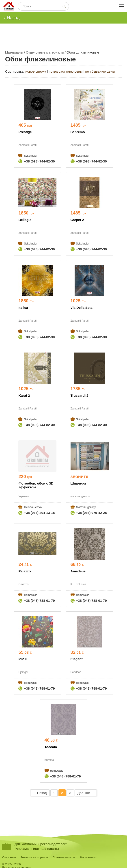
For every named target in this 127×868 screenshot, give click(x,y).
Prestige (25, 132)
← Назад (40, 793)
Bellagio (25, 220)
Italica (23, 308)
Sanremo (78, 132)
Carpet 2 (77, 220)
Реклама (22, 849)
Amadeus (78, 571)
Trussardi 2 (80, 395)
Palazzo (25, 571)
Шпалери (78, 483)
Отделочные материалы (45, 52)
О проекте (9, 857)
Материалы (14, 52)
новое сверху (36, 71)
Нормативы (88, 857)
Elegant (77, 659)
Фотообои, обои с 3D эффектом (36, 485)
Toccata (51, 747)
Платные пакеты (45, 849)
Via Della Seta (82, 308)
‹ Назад (12, 18)
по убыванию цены (100, 71)
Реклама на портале (34, 857)
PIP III (23, 659)
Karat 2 (24, 395)
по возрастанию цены (66, 71)
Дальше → (86, 793)
